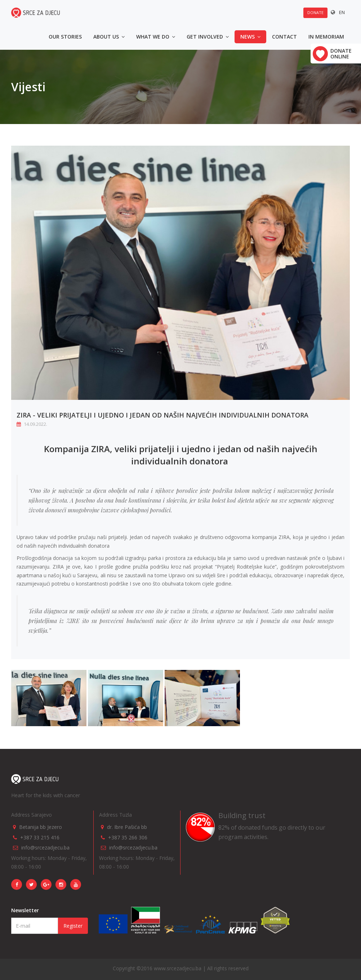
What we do (156, 37)
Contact (284, 37)
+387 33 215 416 (40, 837)
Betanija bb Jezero (41, 827)
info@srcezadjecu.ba (45, 847)
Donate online (341, 54)
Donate (315, 12)
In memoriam (326, 37)
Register (73, 926)
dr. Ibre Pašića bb (127, 827)
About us (109, 37)
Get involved (208, 37)
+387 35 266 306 (128, 837)
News (250, 37)
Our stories (65, 37)
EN (342, 12)
